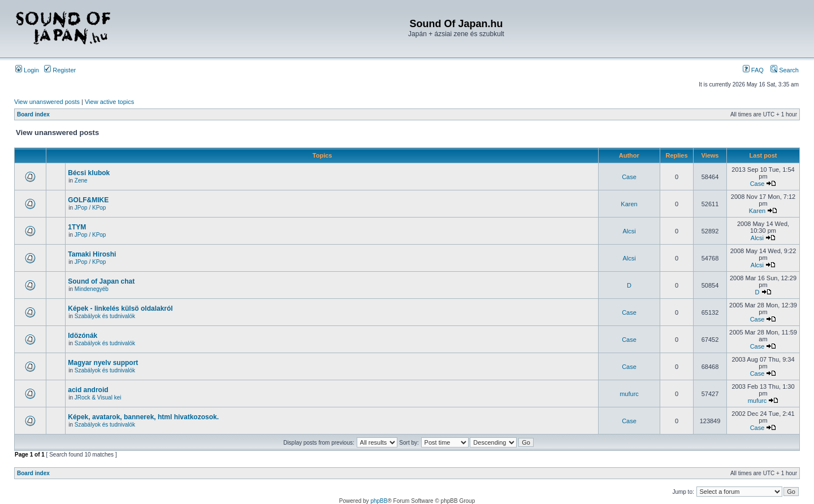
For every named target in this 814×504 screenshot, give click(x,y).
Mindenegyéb (92, 289)
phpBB (379, 501)
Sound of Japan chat (101, 281)
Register (60, 70)
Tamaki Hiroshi (92, 254)
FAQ (753, 70)
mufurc (629, 394)
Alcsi (629, 231)
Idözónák (83, 336)
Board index (33, 114)
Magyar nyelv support (103, 363)
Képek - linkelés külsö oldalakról (120, 309)
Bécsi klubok (89, 173)
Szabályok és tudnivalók (105, 316)
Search (785, 70)
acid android (88, 390)
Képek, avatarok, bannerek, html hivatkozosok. (143, 417)
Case (629, 177)
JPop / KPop (90, 208)
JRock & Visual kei (98, 397)
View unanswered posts (47, 102)
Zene (81, 181)
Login (27, 70)
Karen (629, 204)
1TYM (77, 227)
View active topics (109, 102)
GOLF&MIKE (88, 200)
